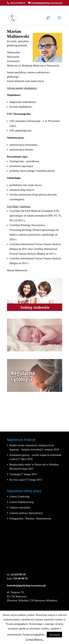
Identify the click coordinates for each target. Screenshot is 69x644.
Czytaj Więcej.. (34, 639)
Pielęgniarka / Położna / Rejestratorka (30, 518)
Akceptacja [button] (54, 635)
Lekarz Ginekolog (20, 496)
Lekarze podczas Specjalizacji (26, 513)
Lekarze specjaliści (20, 507)
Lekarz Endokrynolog (22, 502)
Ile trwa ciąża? (18, 480)
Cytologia (15, 474)
